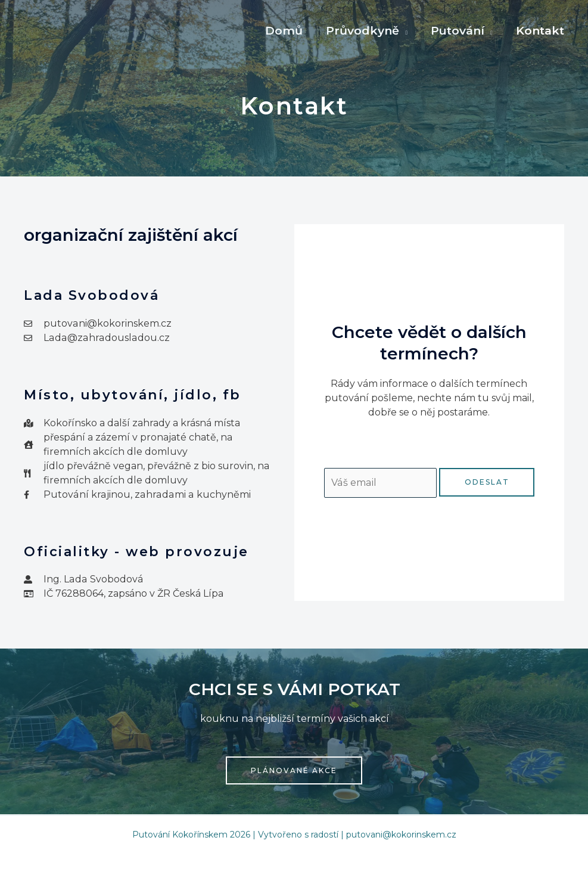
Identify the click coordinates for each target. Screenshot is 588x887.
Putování (459, 30)
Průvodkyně (364, 30)
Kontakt (541, 30)
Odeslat (487, 482)
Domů (286, 30)
